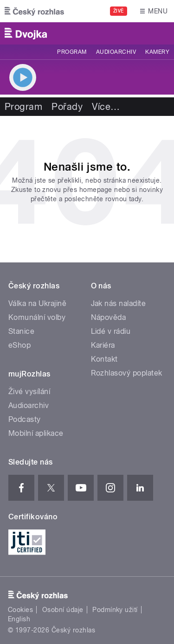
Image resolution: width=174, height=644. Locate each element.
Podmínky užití (115, 610)
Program (72, 52)
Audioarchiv (116, 52)
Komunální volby (37, 317)
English (19, 619)
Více (106, 107)
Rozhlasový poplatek (127, 373)
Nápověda (109, 317)
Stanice (21, 331)
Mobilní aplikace (36, 433)
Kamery (157, 52)
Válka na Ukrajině (37, 303)
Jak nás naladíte (119, 303)
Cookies (20, 610)
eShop (19, 345)
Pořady (67, 107)
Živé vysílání (29, 392)
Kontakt (104, 359)
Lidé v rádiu (111, 331)
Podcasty (25, 419)
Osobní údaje (63, 610)
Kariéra (103, 345)
